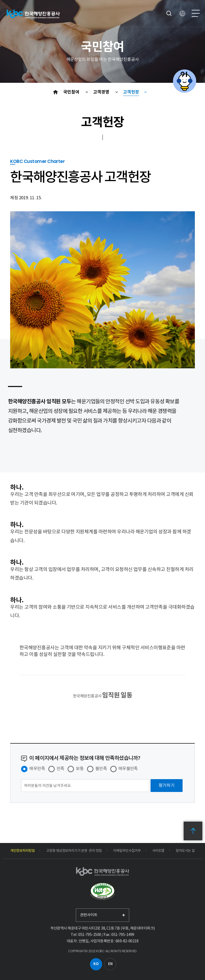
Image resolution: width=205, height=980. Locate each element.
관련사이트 (89, 915)
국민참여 (72, 92)
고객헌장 (131, 92)
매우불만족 (128, 768)
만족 (60, 768)
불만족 (101, 768)
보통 (80, 768)
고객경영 (102, 92)
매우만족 (37, 768)
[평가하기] (167, 786)
